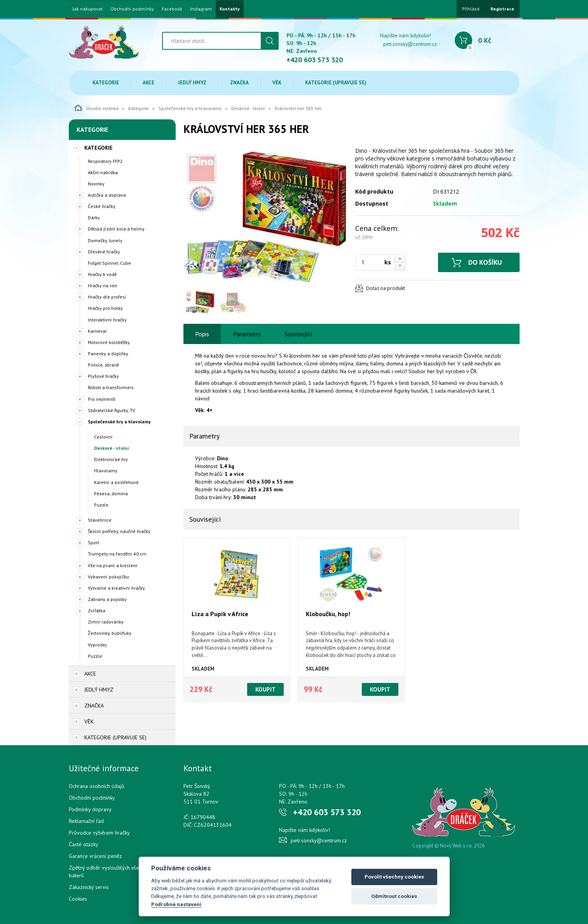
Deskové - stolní (248, 108)
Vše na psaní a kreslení (113, 565)
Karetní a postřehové (116, 482)
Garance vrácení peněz (95, 856)
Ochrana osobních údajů (97, 786)
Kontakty (230, 9)
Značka (239, 83)
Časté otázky (84, 844)
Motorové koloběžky (109, 342)
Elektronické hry (111, 459)
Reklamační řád (86, 821)
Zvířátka (97, 610)
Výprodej (97, 645)
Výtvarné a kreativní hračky (116, 588)
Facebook (172, 9)
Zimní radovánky (106, 622)
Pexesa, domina (111, 493)
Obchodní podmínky (132, 9)
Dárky (94, 217)
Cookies (78, 899)
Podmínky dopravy (90, 809)
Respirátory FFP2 (105, 161)
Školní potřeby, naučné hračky (119, 531)
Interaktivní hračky (107, 320)
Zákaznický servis (89, 887)
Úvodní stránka (97, 108)
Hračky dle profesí (107, 297)
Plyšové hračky (103, 376)
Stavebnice (100, 520)
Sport (93, 542)
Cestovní (103, 437)
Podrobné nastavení (176, 904)
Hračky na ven (103, 286)
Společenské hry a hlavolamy (190, 108)
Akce (148, 83)
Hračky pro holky (105, 308)
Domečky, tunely (105, 240)
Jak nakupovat (88, 9)
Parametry (247, 334)
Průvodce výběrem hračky (99, 833)
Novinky (96, 184)
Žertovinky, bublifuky (110, 633)
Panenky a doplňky (108, 354)
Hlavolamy (106, 471)
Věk (277, 83)
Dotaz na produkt (386, 288)
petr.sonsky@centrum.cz (410, 44)
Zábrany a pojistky (107, 599)
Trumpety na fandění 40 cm (117, 554)
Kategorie (106, 83)
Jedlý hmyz (192, 83)
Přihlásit (471, 9)
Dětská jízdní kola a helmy (116, 229)
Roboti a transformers (111, 387)
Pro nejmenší (102, 399)
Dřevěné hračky (104, 252)
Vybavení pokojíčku (108, 577)
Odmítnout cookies (394, 896)
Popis (202, 334)
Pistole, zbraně (103, 365)
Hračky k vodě (102, 274)
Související (298, 334)
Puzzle (101, 505)
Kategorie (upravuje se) (336, 83)
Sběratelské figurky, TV (112, 410)
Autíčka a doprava (107, 195)
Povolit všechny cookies (394, 877)
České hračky (102, 206)
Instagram (201, 9)
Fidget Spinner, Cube (109, 263)
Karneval (97, 331)
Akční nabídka (103, 172)
